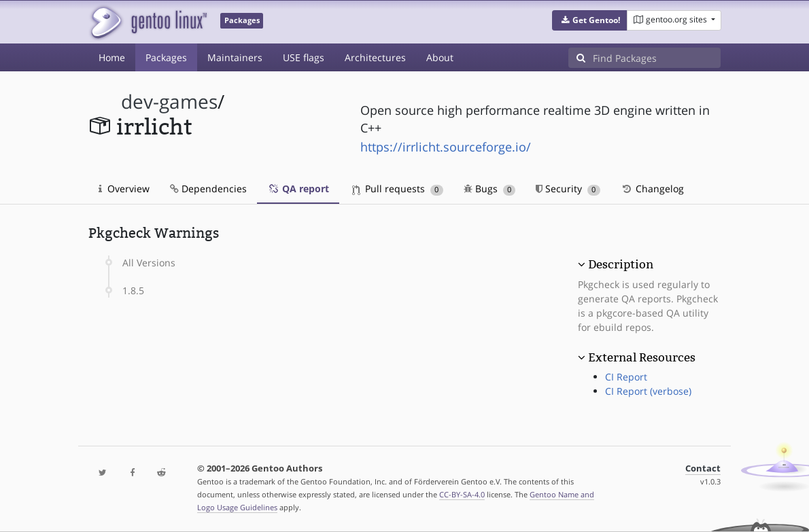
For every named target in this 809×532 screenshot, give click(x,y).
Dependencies (208, 189)
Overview (124, 189)
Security (568, 189)
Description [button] (621, 264)
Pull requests (398, 189)
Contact (703, 468)
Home (112, 57)
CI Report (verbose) (648, 391)
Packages (166, 57)
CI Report (626, 377)
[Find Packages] (657, 58)
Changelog (652, 189)
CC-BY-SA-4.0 (462, 494)
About (440, 57)
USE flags (304, 57)
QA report (298, 189)
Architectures (375, 57)
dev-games (169, 102)
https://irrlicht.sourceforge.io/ (446, 147)
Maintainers (235, 57)
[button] (590, 20)
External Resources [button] (642, 357)
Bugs (490, 189)
